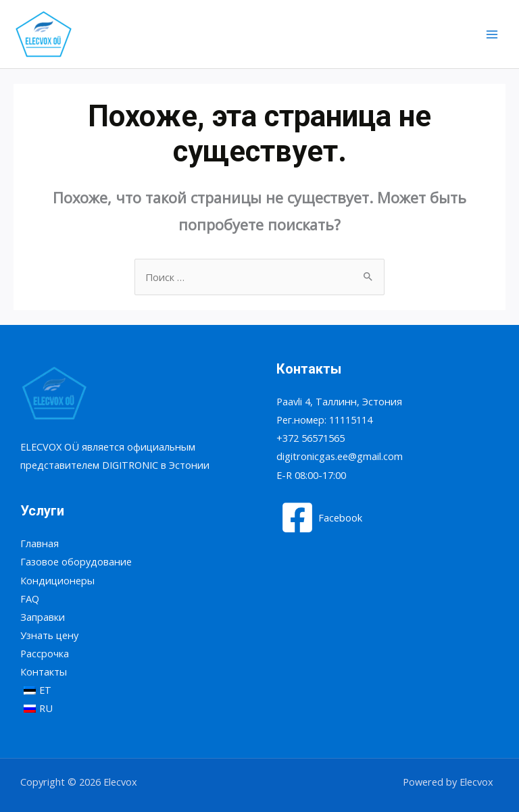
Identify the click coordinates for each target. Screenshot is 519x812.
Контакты (44, 671)
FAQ (30, 599)
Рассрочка (45, 653)
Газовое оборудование (76, 561)
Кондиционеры (57, 580)
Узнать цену (49, 635)
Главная (40, 543)
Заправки (43, 617)
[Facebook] (321, 517)
